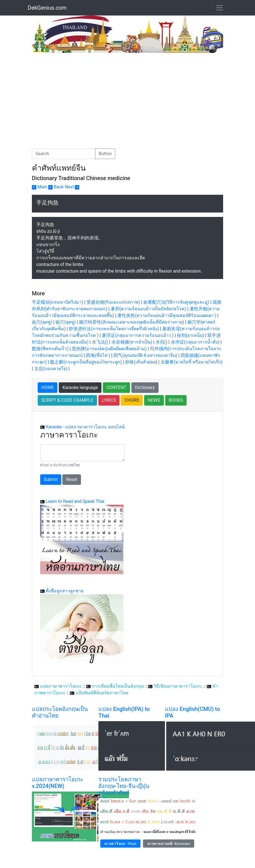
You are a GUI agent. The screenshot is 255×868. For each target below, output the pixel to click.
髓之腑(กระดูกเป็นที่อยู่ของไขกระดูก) (86, 362)
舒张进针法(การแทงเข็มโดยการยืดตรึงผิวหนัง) (114, 329)
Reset (72, 479)
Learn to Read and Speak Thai (75, 501)
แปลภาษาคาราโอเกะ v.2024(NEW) (58, 783)
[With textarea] (82, 453)
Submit (51, 479)
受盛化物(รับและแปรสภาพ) (113, 302)
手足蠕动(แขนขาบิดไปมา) (58, 302)
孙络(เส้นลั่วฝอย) (141, 362)
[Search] (64, 154)
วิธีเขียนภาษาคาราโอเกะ (178, 686)
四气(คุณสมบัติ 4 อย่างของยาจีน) (145, 355)
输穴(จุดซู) (66, 322)
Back (56, 187)
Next (72, 187)
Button (105, 154)
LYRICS (109, 400)
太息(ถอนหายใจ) (51, 369)
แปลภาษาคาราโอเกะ (61, 686)
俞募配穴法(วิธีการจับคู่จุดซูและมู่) (176, 302)
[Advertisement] (78, 94)
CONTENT (116, 387)
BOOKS (176, 400)
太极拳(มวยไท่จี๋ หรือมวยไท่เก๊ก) (191, 362)
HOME (48, 387)
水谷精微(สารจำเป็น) (132, 342)
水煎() (161, 342)
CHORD (132, 400)
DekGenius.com (47, 8)
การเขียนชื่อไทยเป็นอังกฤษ (118, 686)
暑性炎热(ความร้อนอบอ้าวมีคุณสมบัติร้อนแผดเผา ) (167, 315)
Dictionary (145, 387)
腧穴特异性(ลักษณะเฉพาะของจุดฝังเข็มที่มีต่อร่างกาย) (132, 322)
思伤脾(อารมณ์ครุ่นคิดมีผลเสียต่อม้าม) (109, 349)
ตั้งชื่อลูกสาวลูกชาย (65, 591)
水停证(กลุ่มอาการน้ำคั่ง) (195, 342)
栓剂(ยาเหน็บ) (190, 335)
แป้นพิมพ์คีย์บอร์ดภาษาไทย (102, 693)
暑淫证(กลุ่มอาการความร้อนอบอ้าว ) (138, 335)
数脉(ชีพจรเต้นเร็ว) (50, 349)
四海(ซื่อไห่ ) (98, 355)
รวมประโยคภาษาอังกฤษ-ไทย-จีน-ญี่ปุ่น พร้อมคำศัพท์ (124, 786)
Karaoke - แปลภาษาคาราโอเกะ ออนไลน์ (85, 427)
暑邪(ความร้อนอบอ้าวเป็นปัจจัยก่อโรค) (148, 309)
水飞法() (100, 342)
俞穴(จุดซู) (42, 322)
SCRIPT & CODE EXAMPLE (67, 400)
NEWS (154, 400)
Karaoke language (80, 387)
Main (39, 187)
